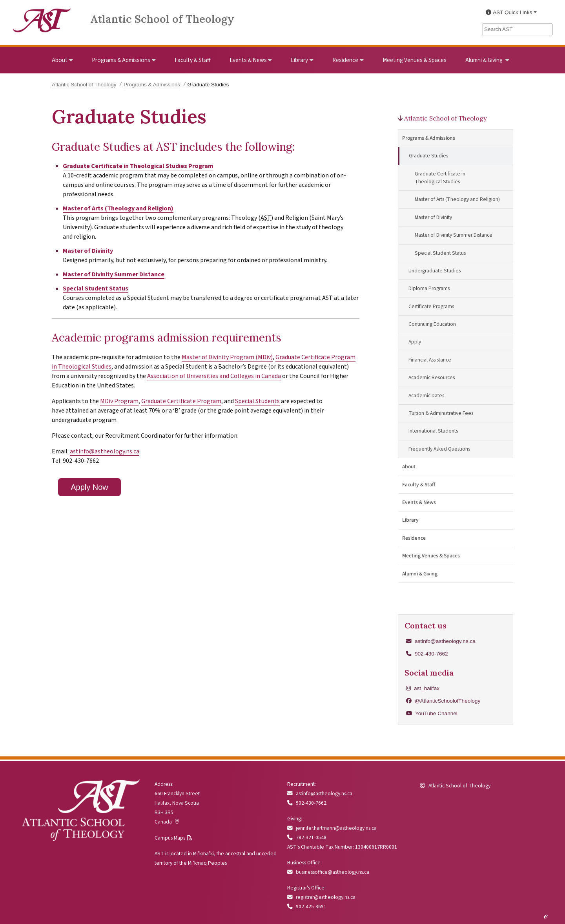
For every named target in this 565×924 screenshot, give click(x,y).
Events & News (248, 60)
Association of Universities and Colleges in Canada (214, 376)
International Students (433, 431)
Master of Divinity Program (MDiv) (227, 357)
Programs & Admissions (121, 60)
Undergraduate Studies (435, 271)
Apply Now (89, 487)
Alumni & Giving (485, 60)
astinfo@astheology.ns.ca (105, 451)
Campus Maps (170, 838)
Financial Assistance (430, 360)
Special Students (257, 401)
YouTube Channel (432, 713)
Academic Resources (432, 377)
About (60, 60)
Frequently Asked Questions (439, 449)
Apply (415, 342)
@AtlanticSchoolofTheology (443, 701)
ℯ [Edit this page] (546, 915)
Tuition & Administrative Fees (441, 413)
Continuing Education (432, 324)
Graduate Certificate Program (181, 401)
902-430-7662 (431, 654)
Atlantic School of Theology (162, 19)
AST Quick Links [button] (509, 12)
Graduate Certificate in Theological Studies (440, 178)
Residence (345, 60)
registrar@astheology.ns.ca (321, 897)
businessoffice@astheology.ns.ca (328, 872)
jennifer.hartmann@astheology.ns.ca (332, 828)
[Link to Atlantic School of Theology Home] (42, 16)
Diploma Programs (429, 288)
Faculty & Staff (193, 60)
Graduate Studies (428, 156)
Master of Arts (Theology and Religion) (118, 208)
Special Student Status (96, 289)
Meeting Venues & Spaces (415, 60)
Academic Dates (426, 395)
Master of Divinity (88, 251)
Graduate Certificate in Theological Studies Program (138, 166)
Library (299, 60)
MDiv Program (119, 401)
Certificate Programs (431, 306)
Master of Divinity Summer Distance (114, 274)
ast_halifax (423, 688)
